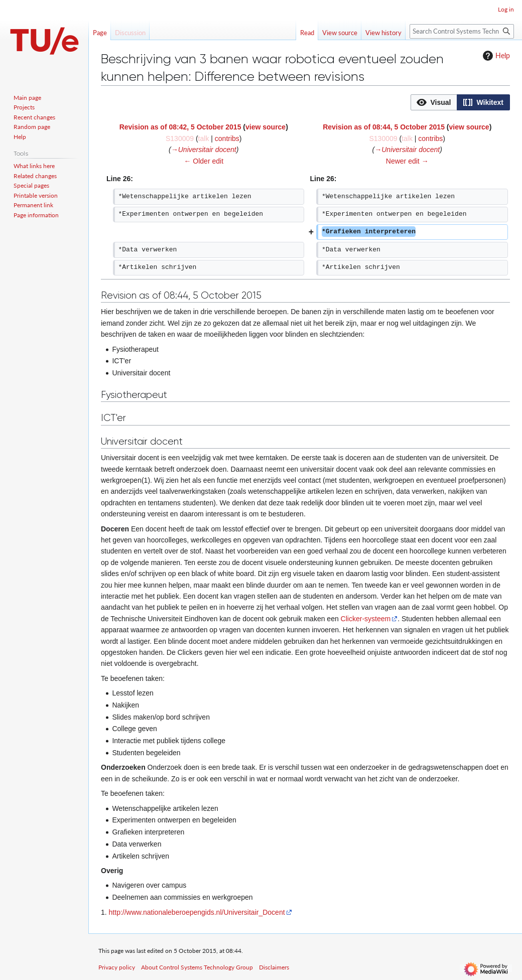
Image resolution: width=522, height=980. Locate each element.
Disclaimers (274, 967)
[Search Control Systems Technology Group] (462, 31)
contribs (227, 138)
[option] (434, 102)
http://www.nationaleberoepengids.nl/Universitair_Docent (197, 912)
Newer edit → (407, 161)
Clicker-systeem (366, 619)
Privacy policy (117, 967)
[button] (434, 102)
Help (495, 56)
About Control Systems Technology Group (197, 967)
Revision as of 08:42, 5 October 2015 (180, 127)
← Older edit (204, 161)
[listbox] (460, 102)
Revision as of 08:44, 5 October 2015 (384, 127)
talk (204, 138)
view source (266, 127)
